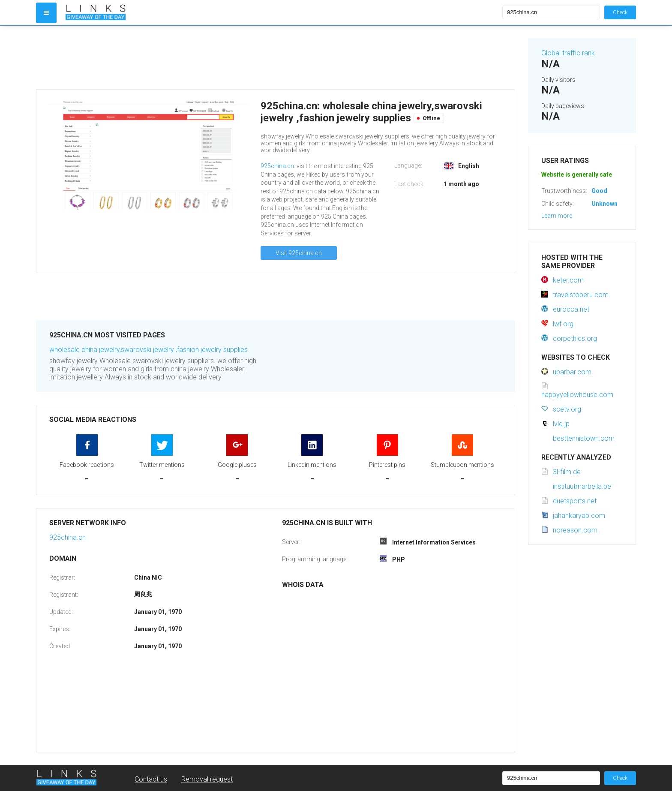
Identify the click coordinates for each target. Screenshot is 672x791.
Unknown (604, 204)
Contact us (151, 779)
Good (599, 191)
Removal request (207, 779)
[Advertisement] (276, 57)
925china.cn (277, 166)
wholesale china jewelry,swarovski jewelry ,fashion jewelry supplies (148, 350)
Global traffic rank (568, 53)
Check (620, 12)
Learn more (557, 216)
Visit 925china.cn (299, 253)
